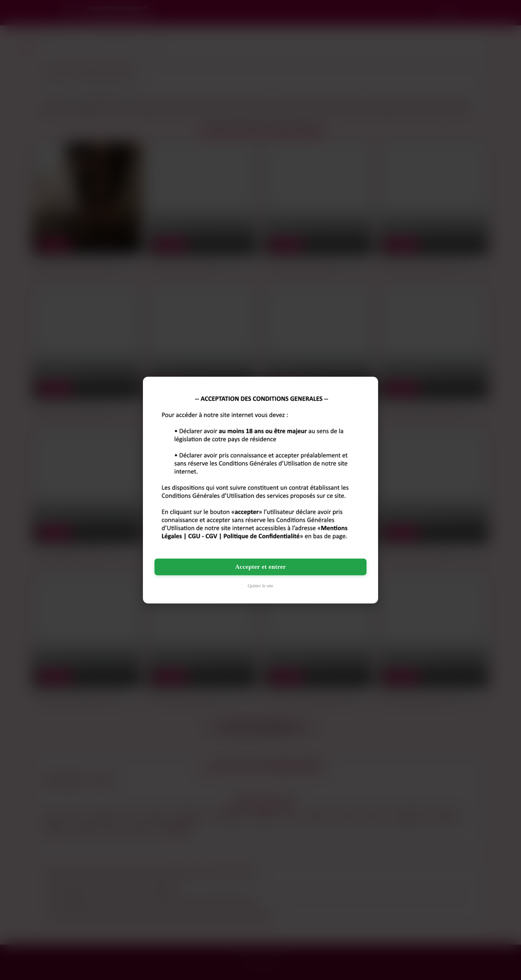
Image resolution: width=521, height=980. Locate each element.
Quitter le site (261, 585)
